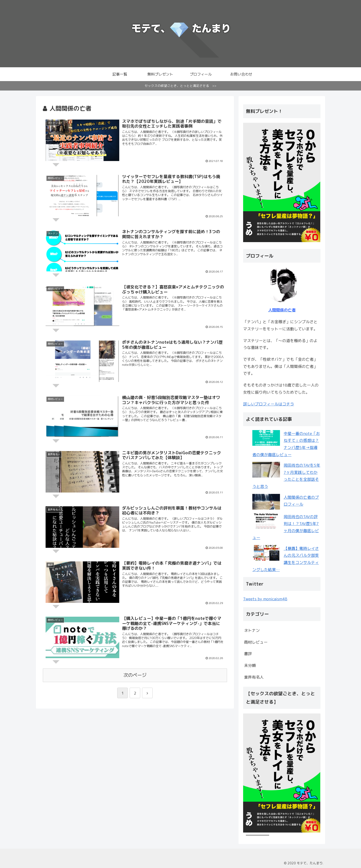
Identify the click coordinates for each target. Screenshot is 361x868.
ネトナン (252, 630)
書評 (248, 654)
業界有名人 (254, 677)
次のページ (135, 677)
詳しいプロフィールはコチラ (269, 404)
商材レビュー (256, 642)
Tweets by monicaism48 (265, 599)
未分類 (250, 665)
